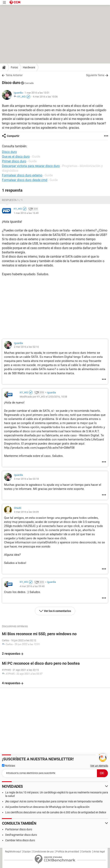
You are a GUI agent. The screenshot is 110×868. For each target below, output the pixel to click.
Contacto (86, 852)
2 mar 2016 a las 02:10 (26, 347)
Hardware (29, 67)
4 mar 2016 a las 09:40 (32, 586)
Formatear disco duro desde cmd (25, 180)
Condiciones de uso (43, 852)
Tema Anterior (14, 75)
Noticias (8, 766)
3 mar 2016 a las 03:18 (26, 479)
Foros (14, 67)
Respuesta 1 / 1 (12, 200)
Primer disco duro (14, 161)
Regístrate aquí (13, 852)
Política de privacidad (68, 852)
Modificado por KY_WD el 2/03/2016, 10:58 (43, 397)
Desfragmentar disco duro (21, 835)
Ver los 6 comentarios (57, 611)
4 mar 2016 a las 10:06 (45, 97)
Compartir (13, 136)
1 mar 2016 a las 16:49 (26, 213)
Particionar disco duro (19, 829)
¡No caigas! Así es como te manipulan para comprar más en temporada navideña (54, 801)
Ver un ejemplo (99, 766)
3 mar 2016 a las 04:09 (26, 512)
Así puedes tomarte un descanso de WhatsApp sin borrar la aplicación (47, 807)
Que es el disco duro (16, 157)
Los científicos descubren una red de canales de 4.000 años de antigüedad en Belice (56, 812)
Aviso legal (99, 852)
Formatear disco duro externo (22, 175)
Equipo (27, 852)
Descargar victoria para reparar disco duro (31, 166)
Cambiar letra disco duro (20, 840)
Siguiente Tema (95, 75)
